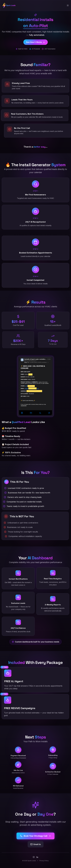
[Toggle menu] (68, 5)
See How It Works (36, 42)
